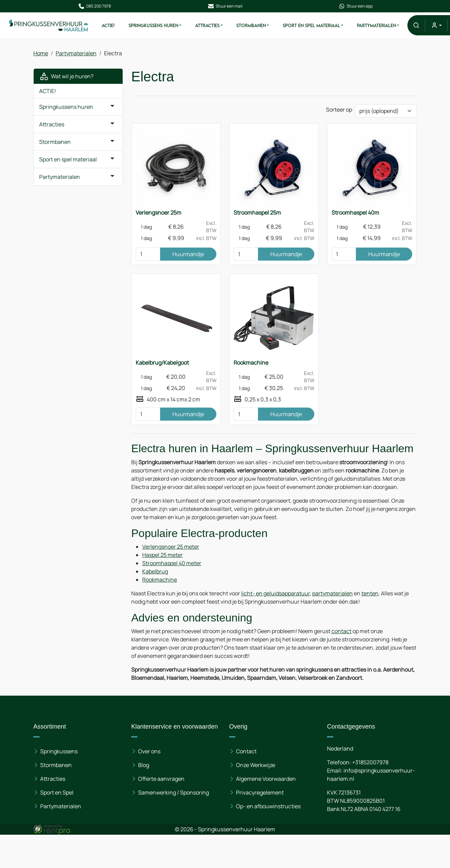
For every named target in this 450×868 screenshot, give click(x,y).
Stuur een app (356, 6)
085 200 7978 (94, 6)
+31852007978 (370, 762)
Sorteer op (339, 110)
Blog (144, 765)
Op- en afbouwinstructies (268, 806)
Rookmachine (251, 363)
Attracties (207, 25)
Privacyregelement (260, 792)
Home (41, 53)
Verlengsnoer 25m (159, 213)
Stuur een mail (225, 6)
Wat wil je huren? (66, 76)
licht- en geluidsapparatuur (275, 593)
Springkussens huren (153, 25)
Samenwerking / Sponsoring (173, 792)
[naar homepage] (49, 25)
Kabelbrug (155, 571)
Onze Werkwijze (256, 765)
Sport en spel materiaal (311, 25)
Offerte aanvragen (161, 779)
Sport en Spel (57, 792)
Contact (246, 751)
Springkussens (59, 751)
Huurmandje (188, 254)
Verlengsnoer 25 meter (171, 547)
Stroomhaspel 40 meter (172, 563)
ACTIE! (108, 25)
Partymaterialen (376, 25)
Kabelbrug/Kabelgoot (162, 363)
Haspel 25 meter (162, 555)
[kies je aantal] (148, 254)
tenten (370, 593)
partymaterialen (333, 593)
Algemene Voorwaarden (266, 779)
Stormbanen (251, 25)
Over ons (149, 751)
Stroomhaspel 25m (257, 213)
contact (341, 631)
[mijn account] (436, 25)
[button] (416, 25)
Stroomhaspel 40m (355, 213)
